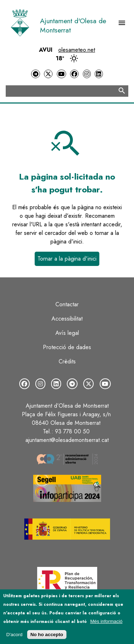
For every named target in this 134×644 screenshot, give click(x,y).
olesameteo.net (77, 50)
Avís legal (67, 333)
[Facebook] (74, 74)
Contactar (67, 304)
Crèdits (67, 361)
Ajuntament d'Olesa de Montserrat (73, 25)
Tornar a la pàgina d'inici (67, 259)
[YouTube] (61, 74)
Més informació (106, 624)
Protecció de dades (67, 347)
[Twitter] (48, 74)
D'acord (14, 637)
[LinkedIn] (99, 74)
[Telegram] (35, 74)
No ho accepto (47, 637)
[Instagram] (87, 74)
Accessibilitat (67, 319)
